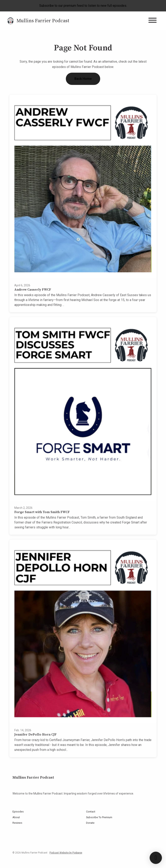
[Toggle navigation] (153, 21)
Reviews (17, 823)
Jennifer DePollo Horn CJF (35, 735)
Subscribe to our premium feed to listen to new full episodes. (83, 6)
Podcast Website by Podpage (66, 853)
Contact (91, 812)
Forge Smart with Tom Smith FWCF (42, 512)
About (16, 817)
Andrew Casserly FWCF (33, 290)
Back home (83, 79)
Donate (90, 823)
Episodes (18, 812)
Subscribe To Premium (99, 817)
